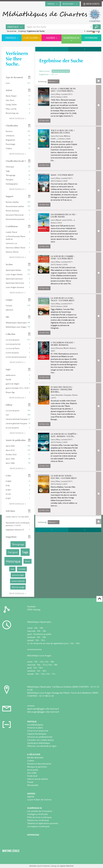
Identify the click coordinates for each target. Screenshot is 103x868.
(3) (18, 468)
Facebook (31, 606)
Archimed (46, 866)
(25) (18, 118)
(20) (18, 593)
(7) (18, 362)
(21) (18, 189)
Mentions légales (11, 851)
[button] (18, 83)
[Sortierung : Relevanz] (54, 81)
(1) (18, 293)
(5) (18, 433)
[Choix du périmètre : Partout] (15, 27)
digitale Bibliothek (67, 866)
